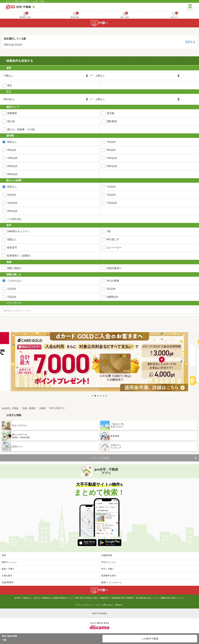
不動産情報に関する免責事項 (122, 598)
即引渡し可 (113, 239)
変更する (190, 42)
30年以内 (12, 174)
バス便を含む (15, 219)
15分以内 (112, 203)
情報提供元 (104, 598)
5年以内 (111, 150)
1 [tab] (93, 396)
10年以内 (12, 158)
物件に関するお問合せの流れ (86, 598)
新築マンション (9, 562)
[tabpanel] (99, 363)
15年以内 (112, 158)
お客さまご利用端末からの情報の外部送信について (53, 598)
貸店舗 (110, 113)
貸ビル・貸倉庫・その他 (21, 129)
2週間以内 (112, 297)
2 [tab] (95, 396)
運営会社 (118, 605)
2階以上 (12, 239)
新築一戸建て (8, 569)
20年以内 (12, 166)
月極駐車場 (106, 555)
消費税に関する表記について (171, 598)
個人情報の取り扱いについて (147, 598)
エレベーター (114, 248)
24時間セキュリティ (19, 231)
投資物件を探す (109, 576)
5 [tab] (104, 396)
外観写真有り (114, 268)
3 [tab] (98, 396)
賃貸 (4, 555)
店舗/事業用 (7, 582)
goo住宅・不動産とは (23, 598)
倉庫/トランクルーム (111, 582)
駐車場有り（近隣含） (20, 256)
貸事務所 (12, 113)
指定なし (12, 142)
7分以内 (111, 195)
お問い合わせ (107, 605)
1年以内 (111, 142)
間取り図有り (15, 268)
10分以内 (12, 203)
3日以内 (111, 289)
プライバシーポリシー (84, 605)
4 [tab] (101, 396)
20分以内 (12, 211)
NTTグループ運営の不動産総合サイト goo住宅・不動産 (25, 1)
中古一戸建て (108, 569)
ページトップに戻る (99, 458)
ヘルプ (97, 605)
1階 (109, 231)
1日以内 (12, 289)
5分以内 (12, 195)
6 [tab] (106, 396)
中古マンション (109, 562)
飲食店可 (12, 248)
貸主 (10, 85)
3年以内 (12, 150)
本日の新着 (113, 281)
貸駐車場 (112, 121)
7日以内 (12, 297)
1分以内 (111, 187)
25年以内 (112, 166)
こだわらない (15, 281)
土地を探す (7, 576)
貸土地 (11, 121)
